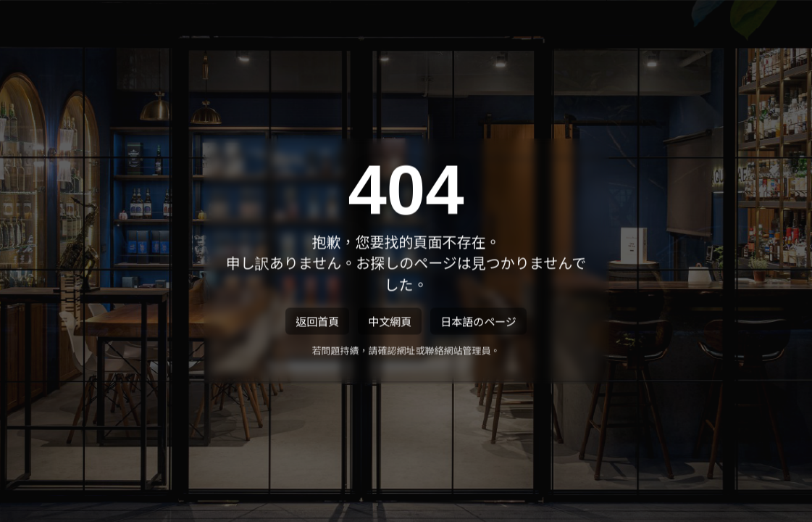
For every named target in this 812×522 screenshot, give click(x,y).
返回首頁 (317, 322)
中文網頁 (390, 322)
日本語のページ (478, 322)
